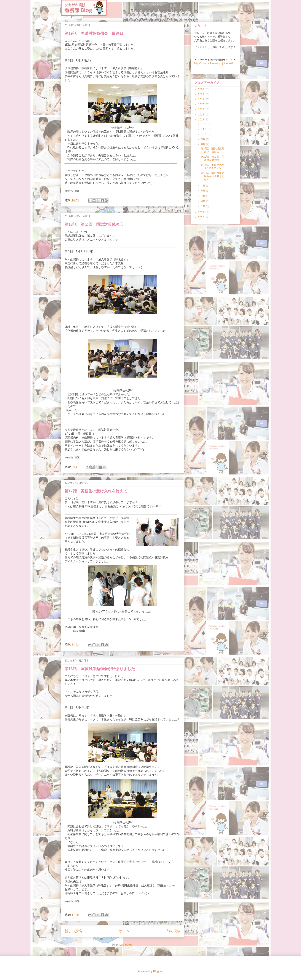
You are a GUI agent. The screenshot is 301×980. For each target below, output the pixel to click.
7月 (204, 186)
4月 (204, 196)
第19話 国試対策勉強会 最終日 (94, 34)
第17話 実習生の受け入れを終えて (96, 491)
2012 (201, 217)
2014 (201, 120)
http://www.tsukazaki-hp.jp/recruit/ (214, 63)
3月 (204, 201)
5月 (204, 191)
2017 (201, 104)
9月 (204, 139)
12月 (204, 124)
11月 (204, 129)
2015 (201, 115)
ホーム (124, 931)
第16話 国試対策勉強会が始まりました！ (102, 669)
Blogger (158, 971)
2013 (201, 212)
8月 (204, 144)
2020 (201, 89)
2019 (201, 94)
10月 (204, 134)
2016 (201, 109)
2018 (201, 99)
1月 (204, 206)
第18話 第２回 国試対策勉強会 (94, 224)
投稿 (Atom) (126, 945)
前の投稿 (174, 931)
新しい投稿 (73, 931)
